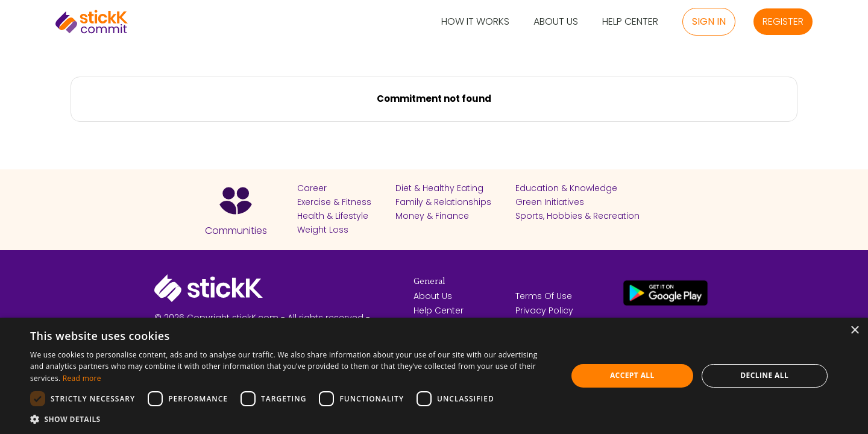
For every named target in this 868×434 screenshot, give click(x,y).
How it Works (475, 22)
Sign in (709, 21)
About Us (556, 22)
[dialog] (434, 376)
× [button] (854, 331)
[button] (291, 419)
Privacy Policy (544, 310)
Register (783, 21)
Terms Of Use (544, 296)
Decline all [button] (764, 375)
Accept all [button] (632, 375)
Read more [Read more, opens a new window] (82, 378)
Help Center (630, 22)
